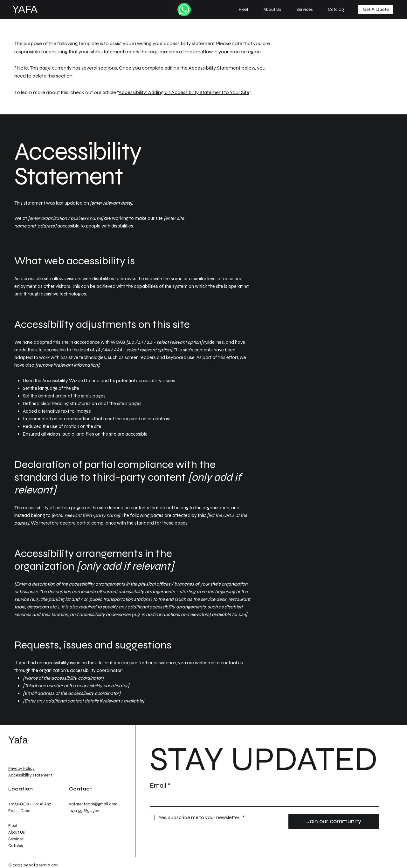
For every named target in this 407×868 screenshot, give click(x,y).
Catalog (16, 846)
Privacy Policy (21, 769)
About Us (17, 832)
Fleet (13, 826)
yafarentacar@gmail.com (93, 804)
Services (16, 839)
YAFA (25, 9)
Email (160, 786)
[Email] (262, 800)
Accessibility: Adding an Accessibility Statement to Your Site (184, 92)
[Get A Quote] (376, 10)
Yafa (18, 740)
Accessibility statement (30, 775)
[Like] (184, 10)
